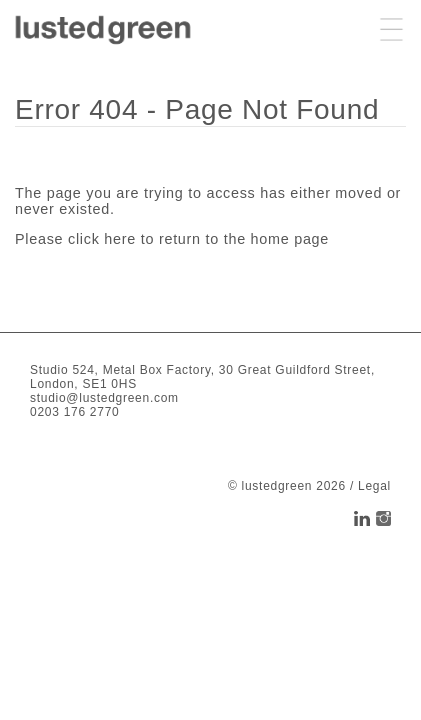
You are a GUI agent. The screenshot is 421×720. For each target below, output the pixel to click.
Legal (374, 486)
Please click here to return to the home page (172, 239)
